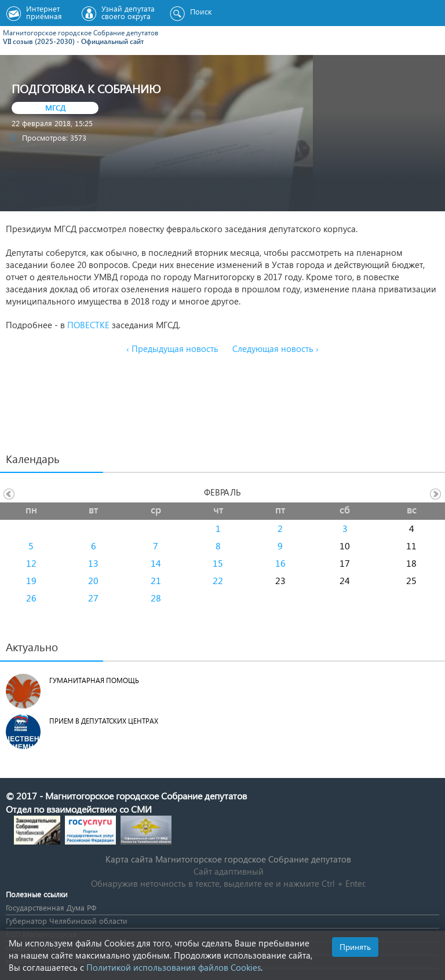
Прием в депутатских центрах (104, 721)
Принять (355, 947)
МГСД (55, 107)
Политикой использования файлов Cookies (174, 967)
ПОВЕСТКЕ (88, 325)
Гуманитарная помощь (94, 680)
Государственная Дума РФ (51, 907)
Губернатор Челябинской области (67, 921)
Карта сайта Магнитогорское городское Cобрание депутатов (228, 859)
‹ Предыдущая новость (172, 348)
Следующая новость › (276, 348)
